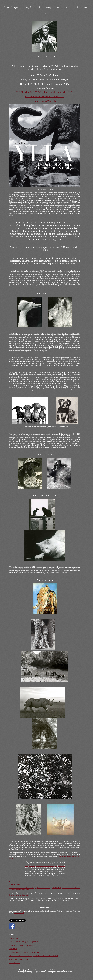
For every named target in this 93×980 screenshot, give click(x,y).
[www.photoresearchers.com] (19, 895)
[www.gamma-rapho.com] (21, 890)
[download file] (19, 913)
